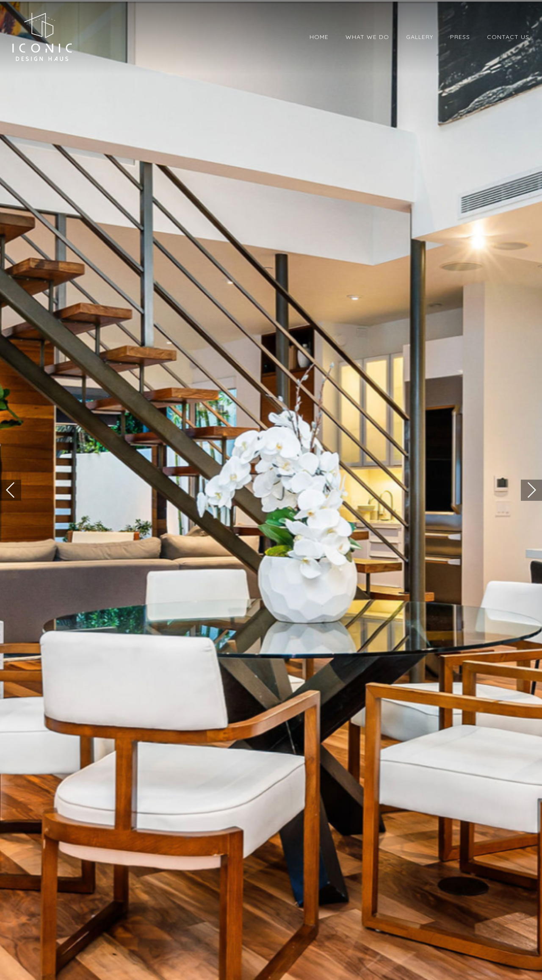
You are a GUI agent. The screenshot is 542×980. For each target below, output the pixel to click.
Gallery (420, 37)
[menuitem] (319, 37)
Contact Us (508, 37)
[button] (11, 490)
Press (460, 37)
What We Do (367, 37)
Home (319, 37)
